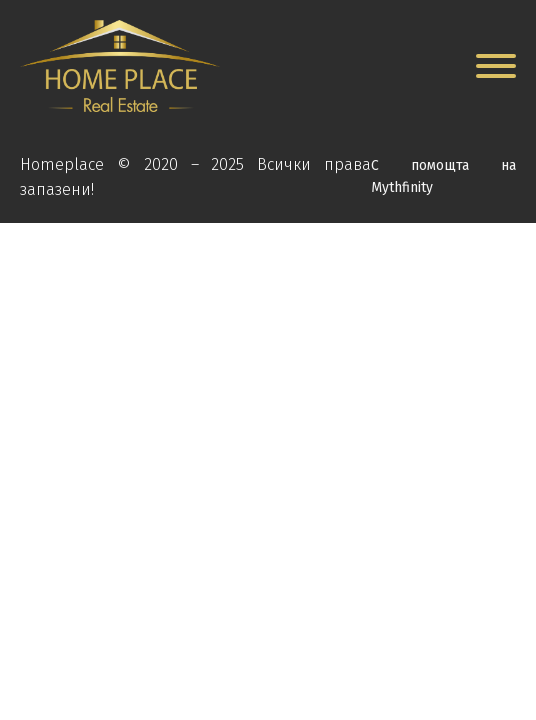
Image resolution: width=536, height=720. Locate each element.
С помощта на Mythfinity (443, 176)
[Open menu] (496, 66)
